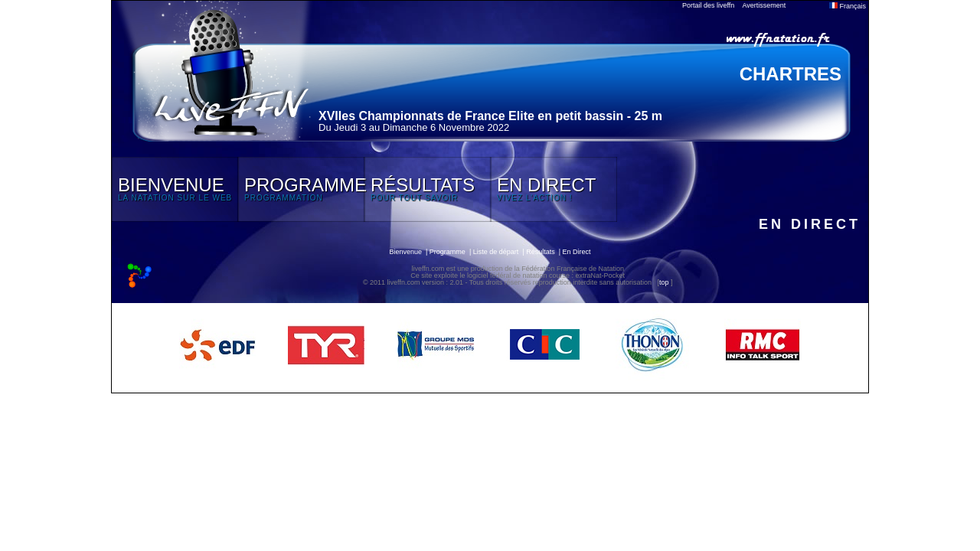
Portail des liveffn (708, 5)
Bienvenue (405, 252)
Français (848, 6)
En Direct (577, 252)
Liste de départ (496, 252)
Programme (448, 252)
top (664, 282)
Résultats (541, 252)
